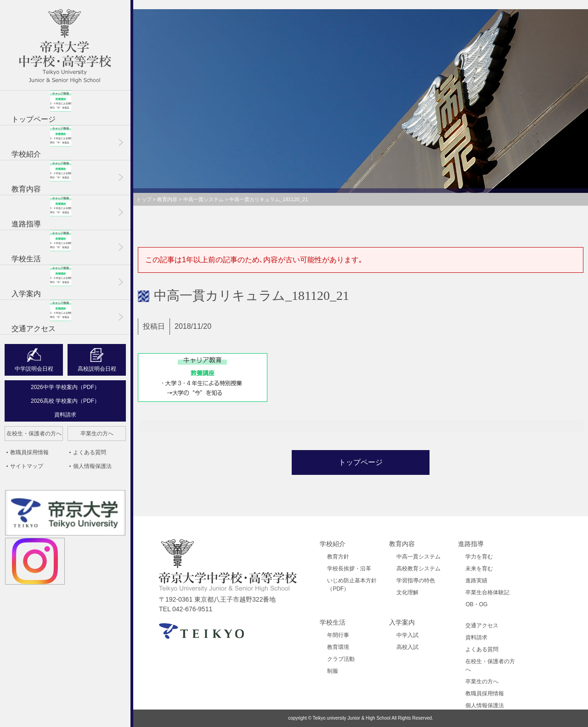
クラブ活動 (341, 659)
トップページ (41, 107)
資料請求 (65, 415)
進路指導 (41, 211)
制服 (333, 671)
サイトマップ (27, 466)
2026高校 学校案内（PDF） (65, 401)
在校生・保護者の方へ (34, 434)
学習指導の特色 (416, 580)
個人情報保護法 (92, 466)
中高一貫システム (418, 557)
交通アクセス (41, 316)
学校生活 (41, 246)
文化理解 (407, 592)
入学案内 (41, 281)
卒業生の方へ (97, 434)
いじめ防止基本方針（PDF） (352, 585)
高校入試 (407, 647)
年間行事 (338, 635)
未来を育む (479, 569)
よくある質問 (90, 452)
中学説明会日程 (34, 369)
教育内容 (41, 177)
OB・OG (476, 604)
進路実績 (476, 580)
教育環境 (338, 647)
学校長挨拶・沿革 (349, 569)
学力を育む (479, 557)
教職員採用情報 (29, 452)
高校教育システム (418, 569)
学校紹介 (41, 142)
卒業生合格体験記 (487, 592)
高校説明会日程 (97, 369)
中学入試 (407, 635)
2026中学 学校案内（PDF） (65, 387)
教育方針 (338, 557)
